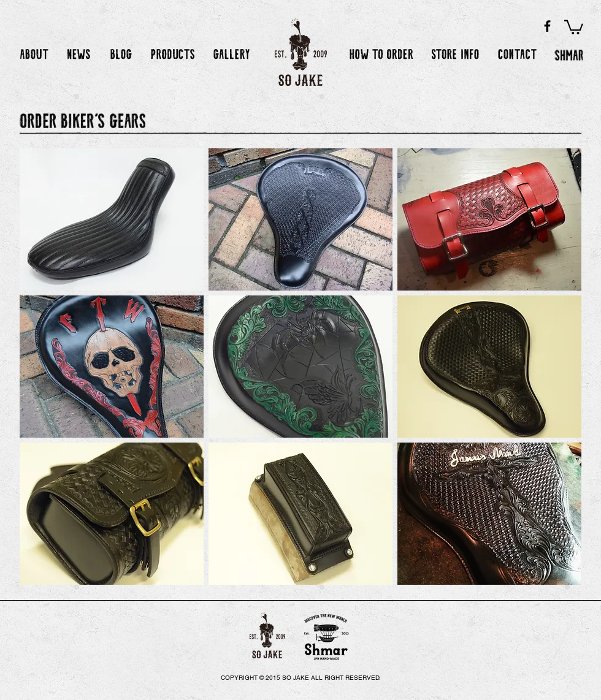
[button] (574, 26)
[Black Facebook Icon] (547, 26)
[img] (112, 219)
